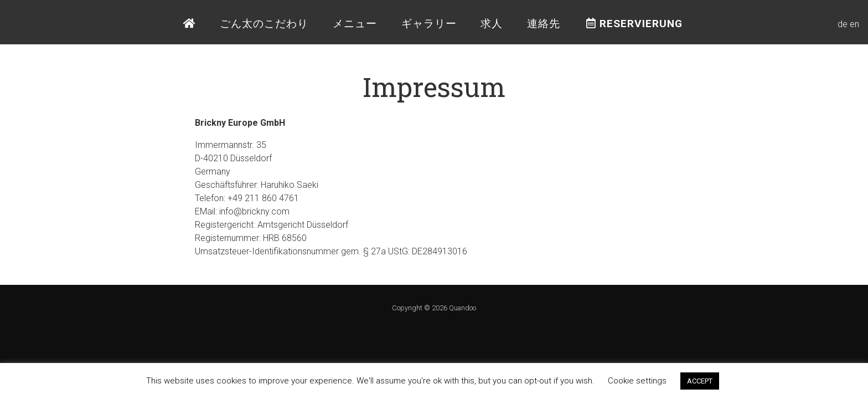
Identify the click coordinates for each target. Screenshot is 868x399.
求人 (492, 24)
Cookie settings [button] (637, 381)
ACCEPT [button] (700, 381)
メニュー (355, 24)
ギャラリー (429, 24)
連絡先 (544, 24)
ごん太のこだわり (264, 24)
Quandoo (463, 308)
